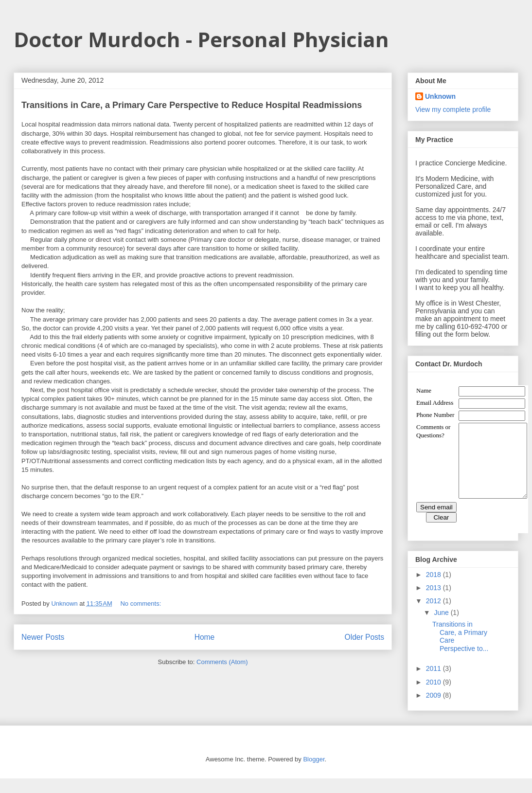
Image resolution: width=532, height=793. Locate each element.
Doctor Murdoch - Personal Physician (201, 39)
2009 (434, 710)
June (442, 627)
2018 (434, 589)
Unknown (440, 96)
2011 (434, 683)
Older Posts (364, 637)
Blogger (314, 774)
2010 (434, 697)
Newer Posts (43, 637)
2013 (434, 602)
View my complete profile (453, 109)
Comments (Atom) (222, 662)
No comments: (141, 604)
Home (205, 637)
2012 (434, 615)
